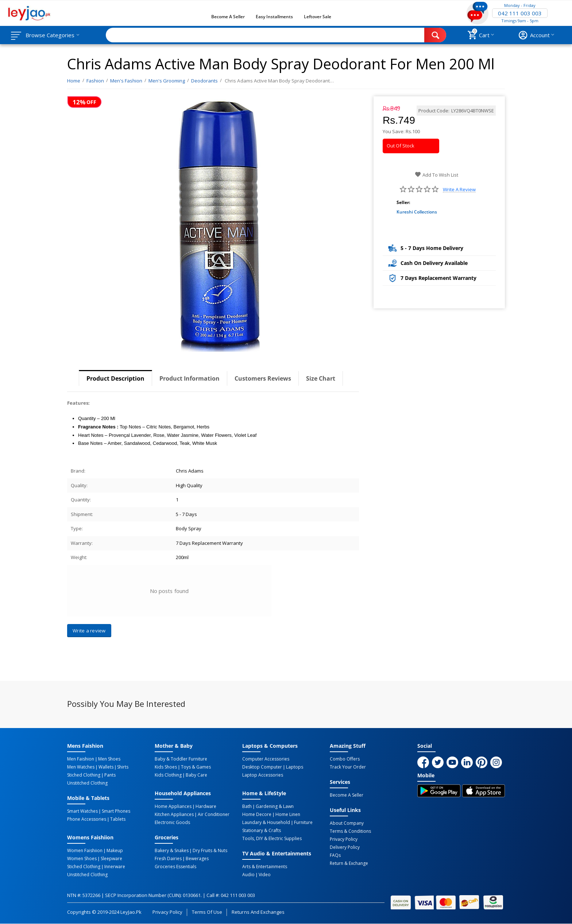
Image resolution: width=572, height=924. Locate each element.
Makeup (115, 851)
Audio (248, 875)
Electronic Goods (172, 823)
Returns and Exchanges (258, 912)
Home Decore (257, 815)
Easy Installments (274, 17)
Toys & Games (196, 767)
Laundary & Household (266, 823)
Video (265, 875)
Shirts (123, 767)
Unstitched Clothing (87, 783)
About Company (347, 823)
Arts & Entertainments (265, 867)
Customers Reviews (263, 378)
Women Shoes (82, 859)
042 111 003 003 (520, 13)
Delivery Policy (345, 847)
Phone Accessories (87, 819)
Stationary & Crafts (262, 831)
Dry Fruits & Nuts (210, 851)
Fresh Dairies (168, 859)
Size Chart (321, 378)
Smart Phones (116, 811)
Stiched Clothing (84, 775)
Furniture (303, 823)
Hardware (206, 806)
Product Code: (434, 111)
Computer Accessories (266, 759)
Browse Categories (50, 35)
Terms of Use (207, 912)
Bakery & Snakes (172, 851)
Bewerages (197, 859)
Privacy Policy (344, 839)
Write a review (459, 190)
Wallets (106, 767)
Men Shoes (109, 759)
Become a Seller (228, 17)
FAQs (335, 855)
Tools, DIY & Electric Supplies (272, 839)
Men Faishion (81, 759)
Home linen (288, 815)
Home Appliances (173, 806)
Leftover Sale (318, 17)
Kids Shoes (166, 767)
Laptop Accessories (263, 775)
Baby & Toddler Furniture (181, 759)
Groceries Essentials (175, 867)
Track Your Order (348, 767)
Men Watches (81, 767)
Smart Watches (82, 811)
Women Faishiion (85, 851)
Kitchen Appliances (174, 815)
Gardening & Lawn (275, 806)
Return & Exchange (349, 863)
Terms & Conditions (350, 831)
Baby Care (196, 775)
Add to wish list (436, 175)
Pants (110, 775)
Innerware (115, 867)
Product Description (115, 378)
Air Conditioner (214, 815)
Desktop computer (262, 767)
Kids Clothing (168, 775)
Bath (247, 806)
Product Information (190, 378)
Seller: (403, 202)
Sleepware (111, 859)
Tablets (118, 819)
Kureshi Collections (417, 212)
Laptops (295, 767)
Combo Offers (345, 759)
